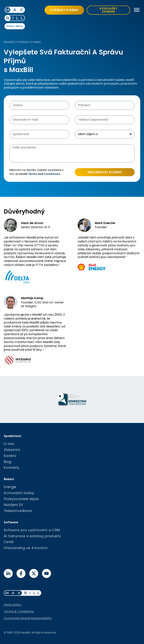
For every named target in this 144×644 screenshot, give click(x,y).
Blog (8, 462)
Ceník (9, 542)
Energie (10, 487)
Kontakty (12, 468)
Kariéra (10, 456)
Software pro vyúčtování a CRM (32, 530)
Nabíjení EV (13, 505)
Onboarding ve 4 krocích (26, 548)
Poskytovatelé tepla (21, 499)
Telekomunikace (18, 511)
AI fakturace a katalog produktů (32, 536)
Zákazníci (12, 450)
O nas (9, 444)
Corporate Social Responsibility (28, 618)
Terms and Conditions (44, 174)
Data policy (13, 605)
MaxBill (9, 42)
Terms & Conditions (19, 611)
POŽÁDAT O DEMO (64, 10)
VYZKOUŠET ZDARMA (109, 10)
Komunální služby (19, 493)
